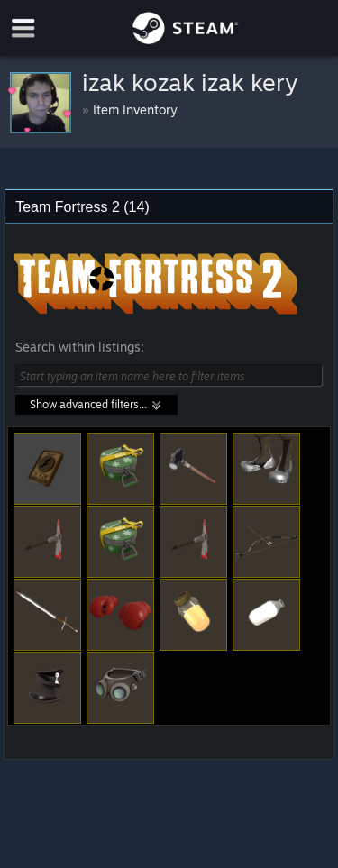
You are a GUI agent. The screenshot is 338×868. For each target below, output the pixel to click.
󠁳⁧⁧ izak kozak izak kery (193, 82)
